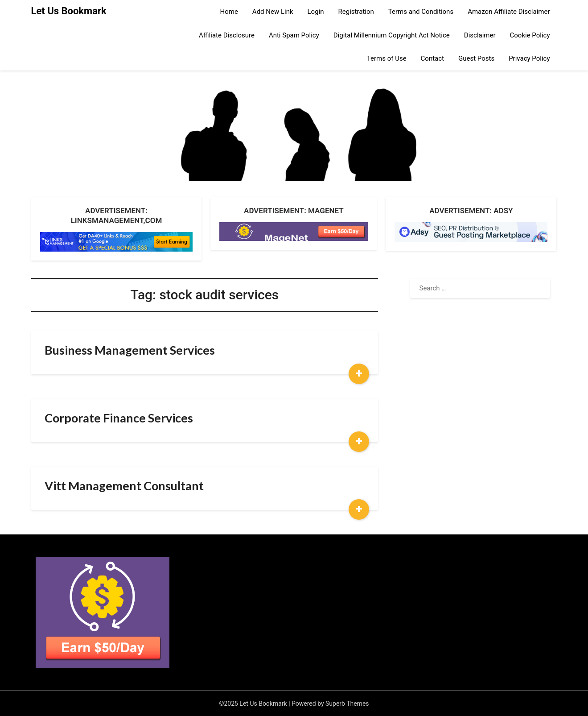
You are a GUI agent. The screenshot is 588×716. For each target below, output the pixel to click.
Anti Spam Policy (294, 35)
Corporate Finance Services (119, 418)
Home (229, 12)
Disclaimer (480, 35)
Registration (356, 12)
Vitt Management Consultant (124, 486)
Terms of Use (387, 58)
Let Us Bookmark (69, 11)
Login (316, 12)
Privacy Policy (529, 58)
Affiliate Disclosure (227, 35)
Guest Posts (476, 58)
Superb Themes (347, 704)
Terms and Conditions (421, 12)
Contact (432, 58)
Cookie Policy (530, 35)
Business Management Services (130, 350)
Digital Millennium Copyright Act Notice (392, 35)
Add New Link (273, 12)
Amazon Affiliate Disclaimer (509, 12)
